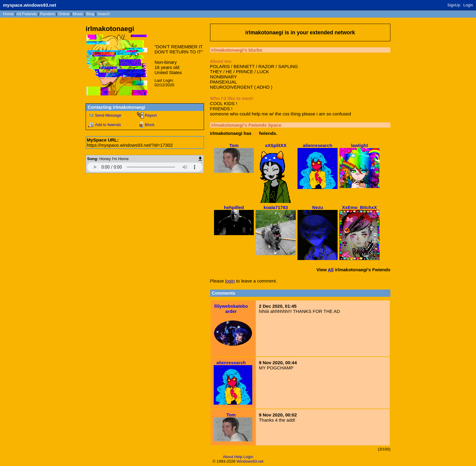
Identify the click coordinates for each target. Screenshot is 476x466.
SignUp (454, 5)
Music (78, 14)
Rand (48, 14)
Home (8, 14)
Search (104, 14)
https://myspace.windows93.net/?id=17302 (130, 145)
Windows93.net (250, 461)
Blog (90, 14)
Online (64, 14)
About (228, 457)
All (27, 14)
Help (238, 457)
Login (468, 5)
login (230, 281)
